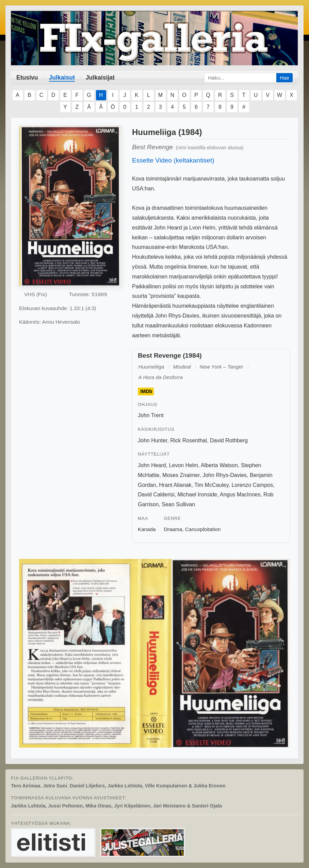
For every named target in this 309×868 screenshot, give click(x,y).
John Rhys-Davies (225, 475)
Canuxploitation (203, 529)
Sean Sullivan (178, 504)
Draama (173, 529)
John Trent (151, 415)
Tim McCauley (211, 485)
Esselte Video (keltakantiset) (173, 160)
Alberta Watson (219, 465)
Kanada (147, 529)
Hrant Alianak (175, 485)
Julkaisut (62, 78)
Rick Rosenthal (189, 440)
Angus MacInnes (240, 495)
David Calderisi (156, 495)
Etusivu (27, 78)
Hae (284, 78)
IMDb (146, 391)
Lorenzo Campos (252, 485)
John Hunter (152, 440)
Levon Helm (184, 465)
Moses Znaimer (181, 475)
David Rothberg (229, 440)
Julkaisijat (100, 78)
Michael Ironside (197, 495)
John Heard (152, 465)
